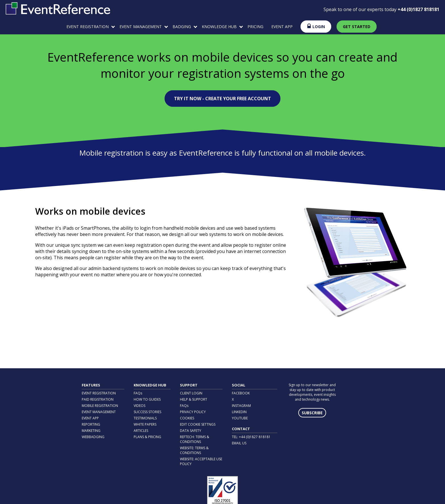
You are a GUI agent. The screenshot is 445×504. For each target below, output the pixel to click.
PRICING (255, 27)
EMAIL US (239, 443)
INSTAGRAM (241, 406)
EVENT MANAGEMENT (144, 27)
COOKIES (187, 418)
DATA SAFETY (191, 431)
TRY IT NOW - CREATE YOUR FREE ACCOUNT (222, 99)
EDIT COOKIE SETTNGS (198, 424)
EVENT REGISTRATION (91, 27)
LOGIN (316, 26)
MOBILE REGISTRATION (100, 406)
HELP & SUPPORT (194, 399)
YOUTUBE (240, 418)
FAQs (138, 393)
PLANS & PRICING (147, 437)
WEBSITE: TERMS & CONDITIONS (194, 450)
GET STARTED (357, 27)
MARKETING (91, 431)
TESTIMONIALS (145, 418)
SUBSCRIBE (312, 413)
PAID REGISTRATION (98, 399)
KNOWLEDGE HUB (222, 27)
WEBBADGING (93, 437)
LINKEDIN (239, 412)
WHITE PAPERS (145, 424)
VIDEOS (139, 406)
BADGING (185, 27)
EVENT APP (282, 27)
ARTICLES (141, 431)
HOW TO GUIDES (147, 399)
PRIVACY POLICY (193, 412)
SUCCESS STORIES (147, 412)
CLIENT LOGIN (191, 393)
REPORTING (91, 424)
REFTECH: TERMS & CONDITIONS (195, 439)
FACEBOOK (241, 393)
